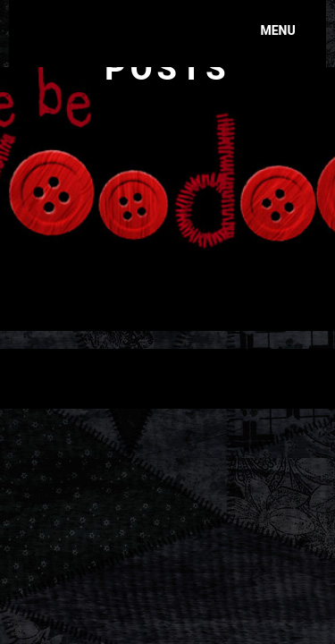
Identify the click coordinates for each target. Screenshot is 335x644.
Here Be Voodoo (118, 22)
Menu (277, 30)
